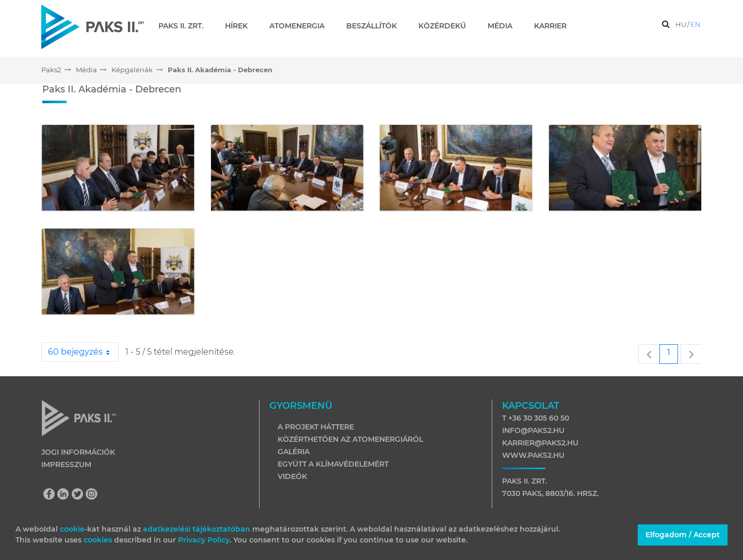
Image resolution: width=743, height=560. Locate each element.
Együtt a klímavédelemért (333, 464)
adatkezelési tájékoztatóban (197, 529)
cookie (72, 529)
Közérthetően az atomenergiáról (350, 439)
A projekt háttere (316, 427)
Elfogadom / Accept (683, 535)
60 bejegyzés (83, 352)
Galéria (294, 452)
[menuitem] (185, 26)
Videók (292, 476)
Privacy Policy (204, 540)
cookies (99, 540)
